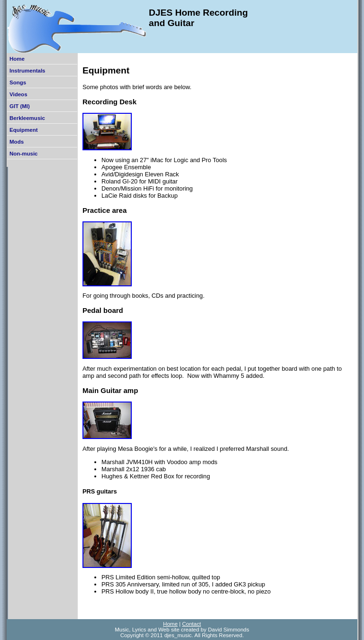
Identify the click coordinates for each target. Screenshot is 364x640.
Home (17, 59)
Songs (18, 82)
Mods (17, 142)
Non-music (24, 154)
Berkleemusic (27, 118)
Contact (191, 624)
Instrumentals (27, 71)
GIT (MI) (20, 106)
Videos (18, 94)
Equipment (24, 130)
